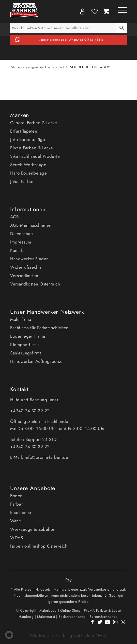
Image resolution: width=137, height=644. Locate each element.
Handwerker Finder (29, 259)
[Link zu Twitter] (100, 625)
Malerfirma (21, 319)
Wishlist (95, 11)
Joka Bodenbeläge (28, 139)
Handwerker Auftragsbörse (36, 361)
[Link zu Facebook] (93, 625)
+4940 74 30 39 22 (31, 411)
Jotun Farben (22, 181)
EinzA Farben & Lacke (32, 148)
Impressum (21, 242)
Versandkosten (24, 276)
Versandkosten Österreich (35, 284)
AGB (14, 217)
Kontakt (17, 250)
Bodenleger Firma (28, 336)
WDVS (17, 538)
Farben (17, 504)
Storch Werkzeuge (28, 165)
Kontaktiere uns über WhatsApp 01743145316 (71, 40)
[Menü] (120, 10)
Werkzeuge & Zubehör (32, 529)
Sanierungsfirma (26, 353)
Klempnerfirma (25, 345)
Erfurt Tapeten (24, 131)
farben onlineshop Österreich (39, 546)
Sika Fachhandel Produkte (35, 156)
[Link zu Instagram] (115, 625)
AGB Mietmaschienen (31, 225)
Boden (16, 496)
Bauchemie (21, 512)
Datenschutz (22, 234)
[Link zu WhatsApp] (123, 625)
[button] (9, 635)
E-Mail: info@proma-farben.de (39, 457)
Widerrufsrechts (26, 267)
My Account (82, 11)
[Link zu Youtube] (108, 625)
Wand (16, 521)
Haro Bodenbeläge (28, 173)
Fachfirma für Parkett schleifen (39, 328)
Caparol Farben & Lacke (34, 123)
